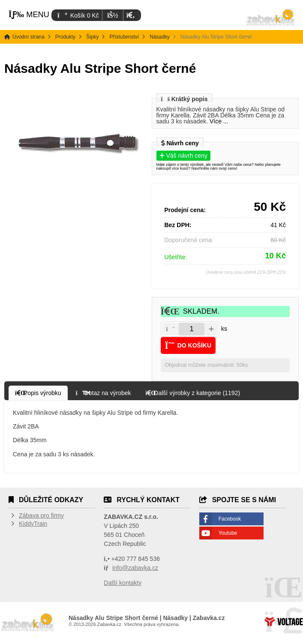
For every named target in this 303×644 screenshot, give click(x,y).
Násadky (160, 37)
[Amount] (192, 329)
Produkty (65, 37)
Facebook (230, 519)
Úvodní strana (271, 22)
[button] (130, 15)
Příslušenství (124, 37)
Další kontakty (123, 583)
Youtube (228, 533)
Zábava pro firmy (41, 515)
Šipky (92, 37)
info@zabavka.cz (135, 568)
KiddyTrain (33, 524)
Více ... (219, 121)
